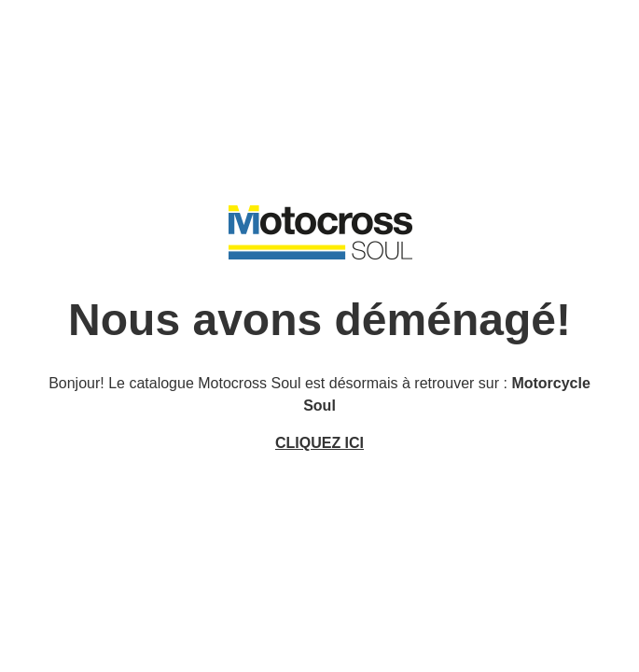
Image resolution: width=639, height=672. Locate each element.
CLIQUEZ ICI (319, 443)
